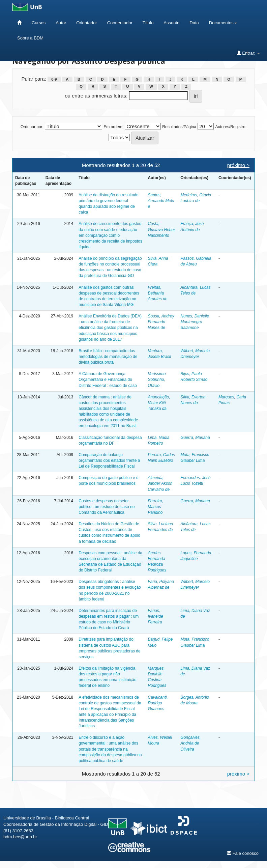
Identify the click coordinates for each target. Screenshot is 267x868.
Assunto (171, 23)
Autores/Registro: (231, 127)
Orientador (86, 23)
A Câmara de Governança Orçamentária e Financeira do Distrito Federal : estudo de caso (108, 380)
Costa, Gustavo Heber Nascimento (161, 229)
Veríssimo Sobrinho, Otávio (157, 380)
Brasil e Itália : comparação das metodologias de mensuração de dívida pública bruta (108, 357)
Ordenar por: (32, 127)
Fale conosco (243, 853)
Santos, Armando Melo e (161, 201)
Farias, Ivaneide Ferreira (155, 616)
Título (148, 23)
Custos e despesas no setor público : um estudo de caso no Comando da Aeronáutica (107, 507)
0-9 (54, 79)
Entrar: (248, 53)
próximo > (238, 165)
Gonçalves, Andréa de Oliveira (190, 743)
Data (194, 23)
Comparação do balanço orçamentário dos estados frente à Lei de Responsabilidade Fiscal (109, 460)
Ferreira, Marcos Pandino (155, 507)
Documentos (223, 23)
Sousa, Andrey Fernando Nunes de (161, 322)
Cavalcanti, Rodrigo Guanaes (158, 703)
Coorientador (120, 23)
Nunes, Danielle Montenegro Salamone (195, 322)
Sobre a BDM (30, 38)
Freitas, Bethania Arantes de (157, 293)
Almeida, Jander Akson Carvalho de (160, 483)
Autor (61, 23)
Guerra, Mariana (195, 438)
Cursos (39, 23)
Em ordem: (113, 127)
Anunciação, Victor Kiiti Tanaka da (159, 403)
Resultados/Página (179, 127)
